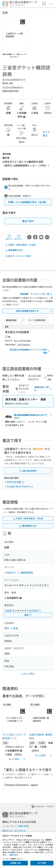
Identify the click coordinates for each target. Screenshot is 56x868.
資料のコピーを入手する (14, 831)
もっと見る (17, 759)
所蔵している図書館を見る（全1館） (28, 202)
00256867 (34, 611)
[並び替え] (15, 320)
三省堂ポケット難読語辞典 (19, 573)
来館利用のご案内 (43, 389)
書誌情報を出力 (14, 250)
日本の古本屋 (16, 482)
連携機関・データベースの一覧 (36, 294)
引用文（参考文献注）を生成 (20, 245)
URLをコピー (19, 237)
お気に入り (9, 237)
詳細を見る (14, 855)
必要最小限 (15, 863)
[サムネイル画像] (15, 720)
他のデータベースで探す (18, 256)
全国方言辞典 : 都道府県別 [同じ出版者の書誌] (41, 736)
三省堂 (8, 611)
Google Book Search (20, 486)
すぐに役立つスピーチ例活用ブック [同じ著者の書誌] (14, 736)
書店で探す (28, 221)
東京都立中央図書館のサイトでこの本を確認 (30, 351)
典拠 (28, 615)
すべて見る (46, 134)
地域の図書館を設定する (34, 311)
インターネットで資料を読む (16, 826)
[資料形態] (38, 320)
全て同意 (42, 863)
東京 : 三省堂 (11, 628)
